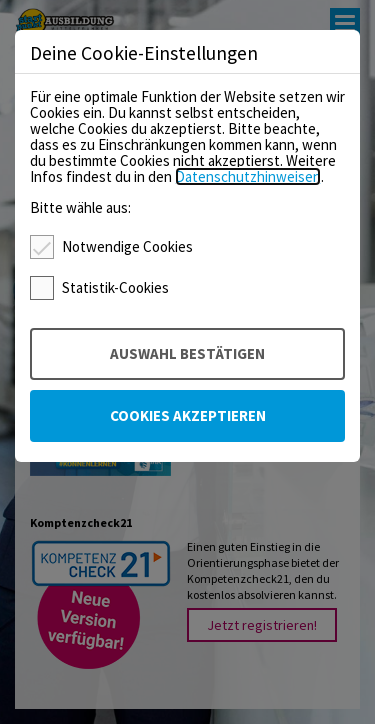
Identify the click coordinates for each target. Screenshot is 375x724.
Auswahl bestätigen (187, 353)
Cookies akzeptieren (188, 415)
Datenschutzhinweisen (248, 176)
